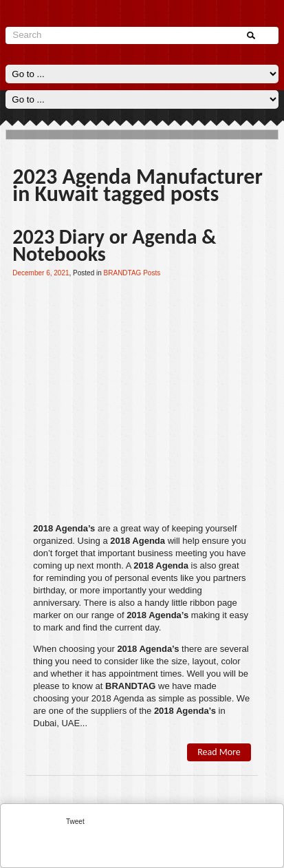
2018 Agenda (138, 541)
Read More (219, 752)
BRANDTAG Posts (132, 273)
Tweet (75, 822)
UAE (70, 723)
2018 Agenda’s (64, 528)
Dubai (45, 723)
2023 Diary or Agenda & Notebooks (114, 245)
